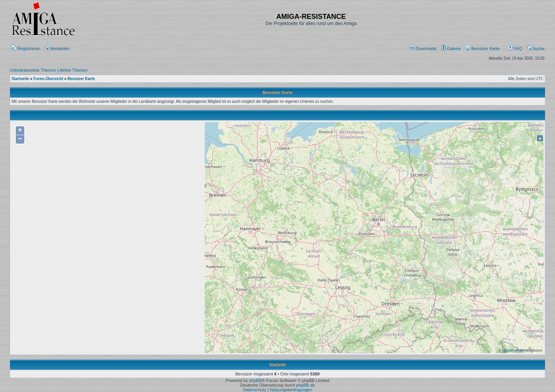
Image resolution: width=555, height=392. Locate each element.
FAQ (515, 49)
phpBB (255, 380)
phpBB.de (306, 385)
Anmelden (58, 49)
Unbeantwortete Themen (33, 70)
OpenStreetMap (513, 350)
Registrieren (26, 49)
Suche (536, 49)
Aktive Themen (73, 70)
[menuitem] (424, 49)
